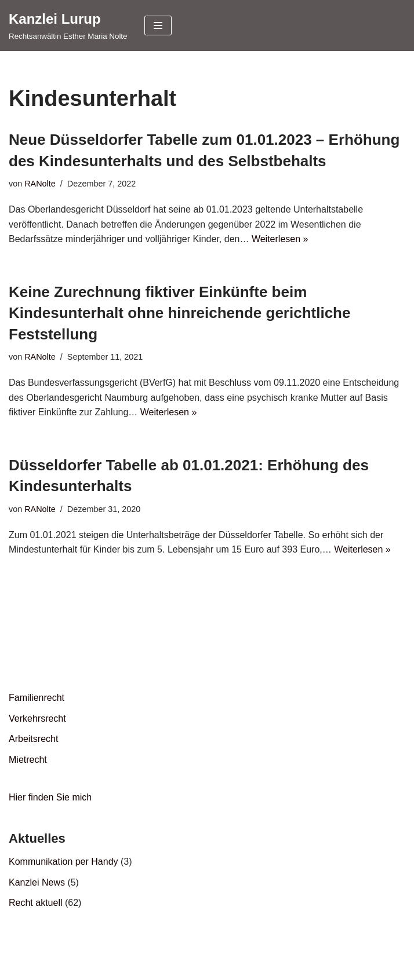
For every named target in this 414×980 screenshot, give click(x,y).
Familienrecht (37, 698)
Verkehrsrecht (37, 718)
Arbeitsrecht (33, 739)
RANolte (40, 184)
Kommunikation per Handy (63, 862)
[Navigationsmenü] (158, 25)
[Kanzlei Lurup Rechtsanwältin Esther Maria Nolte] (68, 25)
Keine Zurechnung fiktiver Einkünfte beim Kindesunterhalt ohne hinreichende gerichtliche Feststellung (179, 313)
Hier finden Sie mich (50, 797)
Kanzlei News (37, 882)
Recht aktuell (36, 903)
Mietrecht (28, 760)
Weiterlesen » (280, 239)
